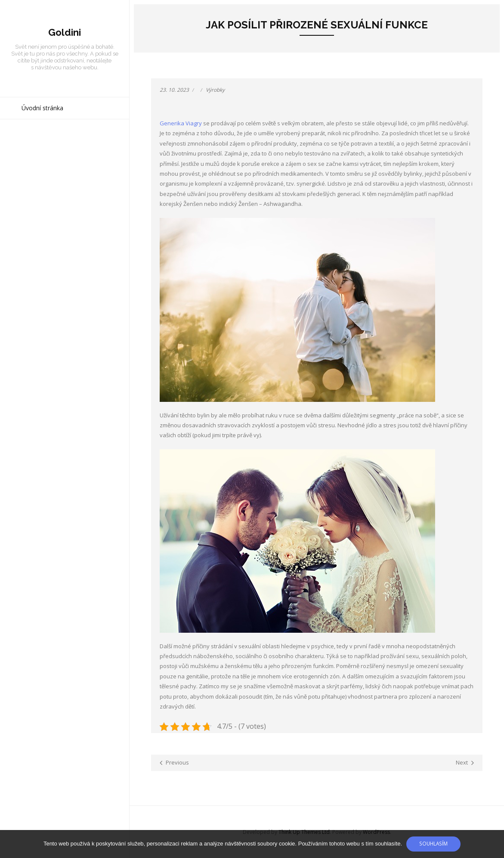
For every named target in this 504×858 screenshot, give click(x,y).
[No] (493, 844)
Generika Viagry (181, 123)
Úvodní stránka (42, 108)
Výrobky (215, 90)
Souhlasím (433, 843)
